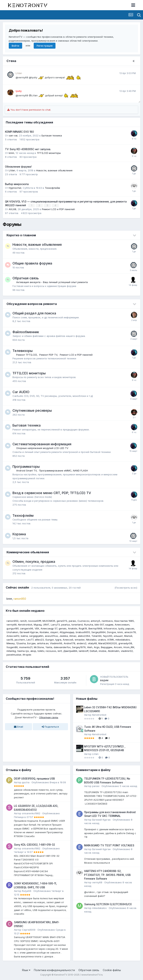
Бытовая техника (52, 135)
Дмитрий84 (70, 651)
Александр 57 (49, 628)
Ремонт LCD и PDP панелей (58, 209)
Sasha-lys (23, 651)
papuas (130, 628)
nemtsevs (107, 621)
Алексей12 (13, 636)
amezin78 (130, 632)
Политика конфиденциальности (54, 970)
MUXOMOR (49, 621)
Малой (128, 636)
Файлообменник (26, 332)
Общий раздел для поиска (34, 313)
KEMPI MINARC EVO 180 (19, 132)
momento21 (26, 647)
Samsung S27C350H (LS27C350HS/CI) (108, 904)
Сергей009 (29, 930)
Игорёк (27, 654)
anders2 (82, 643)
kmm (11, 153)
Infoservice (110, 628)
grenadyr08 (125, 643)
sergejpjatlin (36, 636)
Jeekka (64, 636)
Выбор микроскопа (17, 184)
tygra (58, 639)
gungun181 (13, 628)
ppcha (26, 782)
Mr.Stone (39, 647)
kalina (24, 636)
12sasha (21, 643)
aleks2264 (84, 636)
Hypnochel (15, 188)
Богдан (31, 643)
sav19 (10, 639)
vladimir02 (127, 651)
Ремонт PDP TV (48, 355)
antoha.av (43, 643)
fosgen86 (12, 647)
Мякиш (11, 643)
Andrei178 (69, 643)
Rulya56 (27, 891)
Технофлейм (52, 188)
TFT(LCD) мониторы (49, 153)
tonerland (77, 625)
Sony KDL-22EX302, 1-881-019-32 (34, 845)
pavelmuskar (14, 654)
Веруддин (107, 647)
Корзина (19, 534)
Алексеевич (122, 625)
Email (19, 726)
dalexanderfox (62, 647)
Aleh (90, 647)
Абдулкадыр (67, 632)
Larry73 (55, 625)
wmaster (80, 639)
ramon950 (12, 621)
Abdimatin (114, 651)
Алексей (68, 639)
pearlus (66, 625)
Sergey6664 (98, 632)
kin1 (60, 651)
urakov (102, 639)
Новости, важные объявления (54, 170)
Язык (26, 970)
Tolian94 (96, 636)
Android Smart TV (26, 471)
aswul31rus (51, 636)
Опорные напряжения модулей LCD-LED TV (42, 448)
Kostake (44, 632)
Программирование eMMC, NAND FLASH (63, 471)
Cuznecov (83, 621)
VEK (37, 628)
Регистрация (45, 46)
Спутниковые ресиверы (32, 410)
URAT (46, 625)
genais (63, 628)
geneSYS (62, 621)
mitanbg (11, 651)
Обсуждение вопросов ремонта (32, 304)
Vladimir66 (56, 643)
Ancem (118, 647)
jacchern (20, 639)
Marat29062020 (108, 643)
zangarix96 (27, 628)
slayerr (54, 632)
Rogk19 (83, 628)
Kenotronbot (25, 625)
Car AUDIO (21, 392)
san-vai (13, 135)
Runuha (89, 625)
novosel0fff (35, 621)
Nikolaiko (91, 639)
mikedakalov (123, 639)
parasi (72, 621)
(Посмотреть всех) (126, 587)
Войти (15, 46)
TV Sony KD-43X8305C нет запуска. (28, 149)
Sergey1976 (79, 647)
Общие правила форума (32, 263)
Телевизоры (23, 351)
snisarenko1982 (31, 813)
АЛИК (111, 639)
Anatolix (73, 628)
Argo (97, 647)
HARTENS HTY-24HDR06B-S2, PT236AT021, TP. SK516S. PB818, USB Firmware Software (107, 875)
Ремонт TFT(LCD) (27, 355)
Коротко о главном (21, 235)
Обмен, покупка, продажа (34, 562)
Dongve (112, 632)
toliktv (41, 651)
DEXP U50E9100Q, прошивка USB (34, 778)
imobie (103, 651)
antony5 (95, 621)
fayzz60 (108, 636)
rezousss (51, 651)
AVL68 (12, 209)
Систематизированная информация (42, 444)
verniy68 (12, 625)
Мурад (38, 625)
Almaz (73, 636)
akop (33, 651)
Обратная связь (26, 278)
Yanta (49, 647)
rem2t (23, 621)
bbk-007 (99, 625)
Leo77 (30, 639)
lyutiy (121, 628)
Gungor (50, 639)
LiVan (12, 170)
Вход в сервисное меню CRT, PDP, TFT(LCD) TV (52, 493)
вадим (109, 625)
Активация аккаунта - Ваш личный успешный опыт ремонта (52, 282)
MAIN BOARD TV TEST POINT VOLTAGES (109, 845)
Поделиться (50, 726)
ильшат (118, 636)
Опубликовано (49, 782)
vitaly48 (92, 643)
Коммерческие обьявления (28, 552)
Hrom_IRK (129, 647)
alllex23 (39, 639)
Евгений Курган (29, 632)
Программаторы (26, 466)
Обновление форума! (18, 167)
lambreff (84, 651)
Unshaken (12, 632)
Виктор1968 (95, 628)
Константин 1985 (124, 621)
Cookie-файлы (112, 970)
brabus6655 (83, 632)
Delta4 (93, 651)
